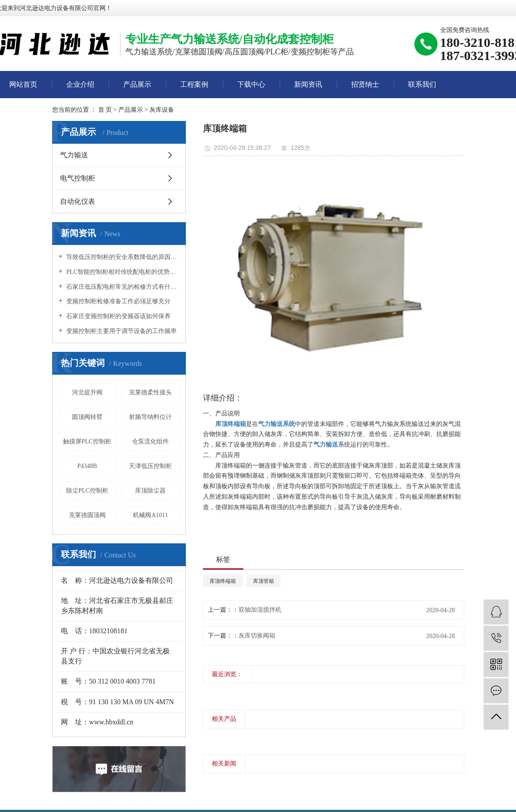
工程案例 (194, 84)
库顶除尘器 (150, 491)
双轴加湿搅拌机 (260, 610)
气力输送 (74, 155)
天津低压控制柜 (150, 466)
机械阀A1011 (150, 515)
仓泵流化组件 (150, 441)
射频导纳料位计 (150, 417)
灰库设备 (162, 110)
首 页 (105, 110)
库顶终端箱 (223, 581)
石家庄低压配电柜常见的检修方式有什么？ (122, 287)
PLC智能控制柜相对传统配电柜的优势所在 (122, 272)
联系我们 (422, 84)
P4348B (87, 466)
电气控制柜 (78, 178)
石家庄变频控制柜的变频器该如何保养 (118, 316)
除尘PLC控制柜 (87, 491)
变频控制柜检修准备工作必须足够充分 (118, 301)
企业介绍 (80, 84)
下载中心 (251, 84)
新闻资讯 (308, 84)
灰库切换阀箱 (257, 636)
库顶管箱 (263, 581)
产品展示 (137, 84)
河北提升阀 (87, 392)
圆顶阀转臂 (87, 417)
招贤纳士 (365, 84)
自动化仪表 (78, 201)
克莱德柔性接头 (150, 392)
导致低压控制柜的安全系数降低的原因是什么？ (122, 257)
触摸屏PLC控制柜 (87, 441)
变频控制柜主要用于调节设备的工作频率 (121, 331)
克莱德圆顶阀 (87, 515)
